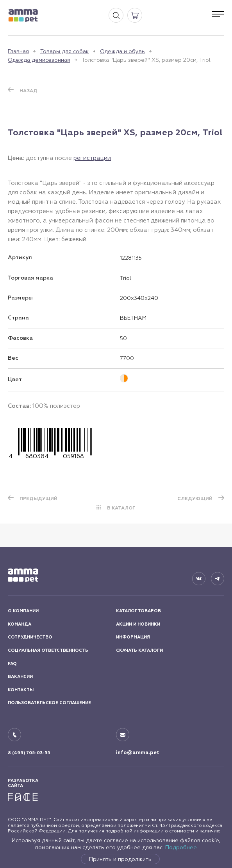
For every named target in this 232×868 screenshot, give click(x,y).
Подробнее (181, 847)
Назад (29, 91)
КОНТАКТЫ (21, 690)
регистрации (92, 158)
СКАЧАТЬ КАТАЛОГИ (139, 650)
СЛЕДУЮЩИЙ (195, 499)
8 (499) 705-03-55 (29, 753)
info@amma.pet (138, 753)
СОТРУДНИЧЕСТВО (30, 637)
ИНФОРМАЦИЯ (133, 637)
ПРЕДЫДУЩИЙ (38, 499)
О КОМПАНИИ (23, 611)
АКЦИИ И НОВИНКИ (138, 624)
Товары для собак (64, 51)
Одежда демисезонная (39, 60)
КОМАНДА (20, 624)
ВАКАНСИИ (20, 677)
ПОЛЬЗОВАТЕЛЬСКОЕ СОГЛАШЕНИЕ (49, 703)
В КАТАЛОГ (121, 508)
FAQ (12, 664)
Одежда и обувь (122, 51)
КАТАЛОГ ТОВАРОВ (138, 611)
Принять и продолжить (120, 859)
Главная (18, 51)
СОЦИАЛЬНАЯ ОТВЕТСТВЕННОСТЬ (48, 650)
